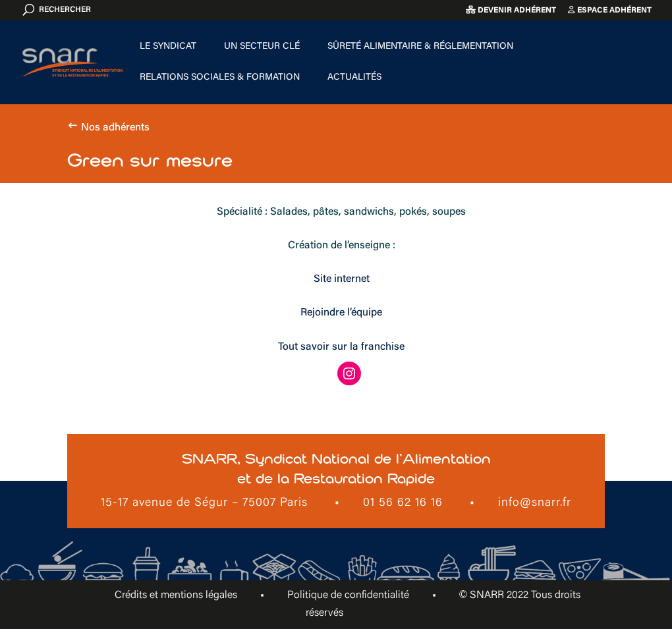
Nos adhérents (115, 128)
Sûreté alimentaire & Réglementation (420, 47)
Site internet (342, 279)
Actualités (354, 78)
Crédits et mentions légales (176, 595)
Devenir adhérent (511, 10)
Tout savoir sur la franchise (341, 347)
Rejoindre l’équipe (341, 313)
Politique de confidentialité (348, 595)
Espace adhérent (610, 10)
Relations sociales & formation (220, 78)
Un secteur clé (262, 47)
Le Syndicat (168, 47)
